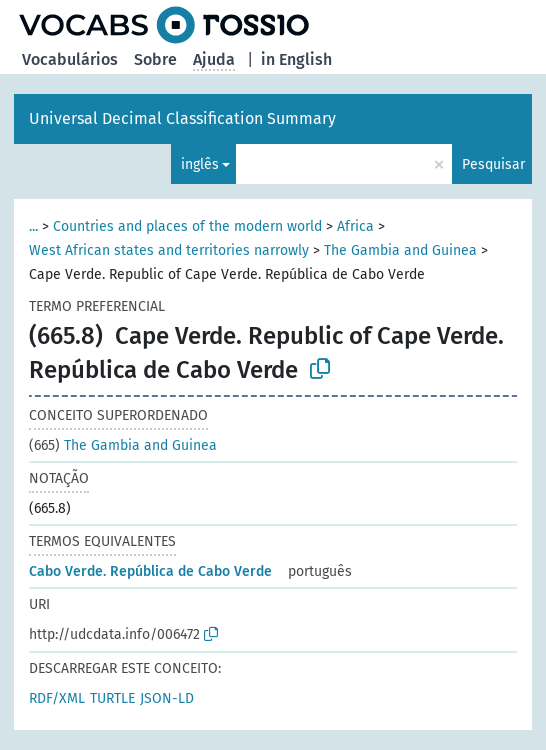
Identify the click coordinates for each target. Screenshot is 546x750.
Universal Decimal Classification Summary (182, 118)
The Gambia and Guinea (400, 250)
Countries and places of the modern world (187, 226)
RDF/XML (57, 698)
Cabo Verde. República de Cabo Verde (150, 571)
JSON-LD (167, 698)
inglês (200, 164)
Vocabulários (70, 59)
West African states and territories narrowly (169, 250)
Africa (355, 226)
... (33, 226)
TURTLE (112, 698)
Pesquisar (493, 164)
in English (296, 59)
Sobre (155, 59)
